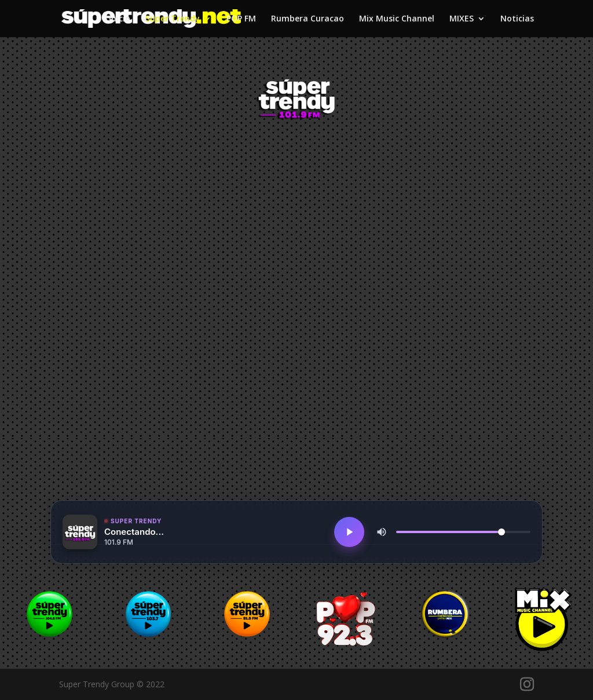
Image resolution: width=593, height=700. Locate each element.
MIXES (462, 19)
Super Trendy (173, 19)
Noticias (517, 19)
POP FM (241, 19)
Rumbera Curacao (308, 19)
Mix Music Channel (397, 19)
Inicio (120, 19)
